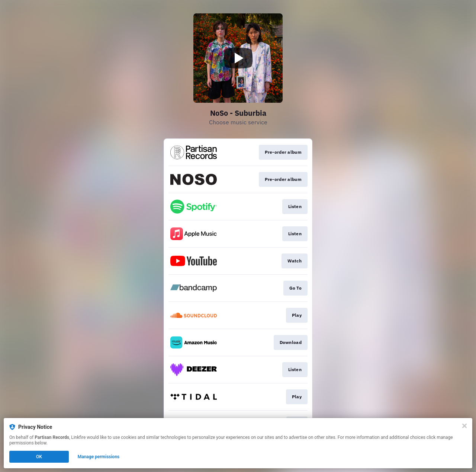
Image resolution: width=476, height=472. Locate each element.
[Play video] (238, 58)
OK (39, 457)
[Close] (464, 426)
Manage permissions (99, 457)
